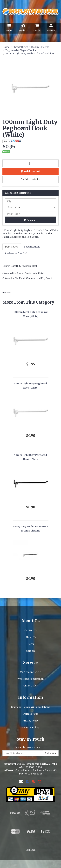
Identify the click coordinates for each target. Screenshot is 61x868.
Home (6, 47)
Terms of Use (31, 714)
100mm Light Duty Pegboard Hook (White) (30, 53)
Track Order (30, 686)
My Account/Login (31, 672)
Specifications (32, 247)
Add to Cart (30, 171)
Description (12, 247)
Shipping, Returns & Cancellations (31, 707)
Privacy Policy (30, 721)
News (31, 644)
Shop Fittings (20, 47)
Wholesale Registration (30, 679)
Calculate (30, 220)
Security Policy (31, 727)
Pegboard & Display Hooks (21, 50)
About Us (31, 637)
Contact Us (30, 630)
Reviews (16, 253)
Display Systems (40, 47)
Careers (30, 651)
